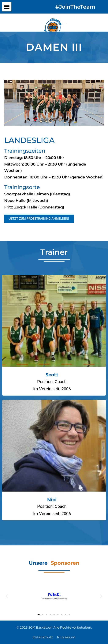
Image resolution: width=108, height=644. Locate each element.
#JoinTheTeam (75, 7)
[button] (7, 7)
